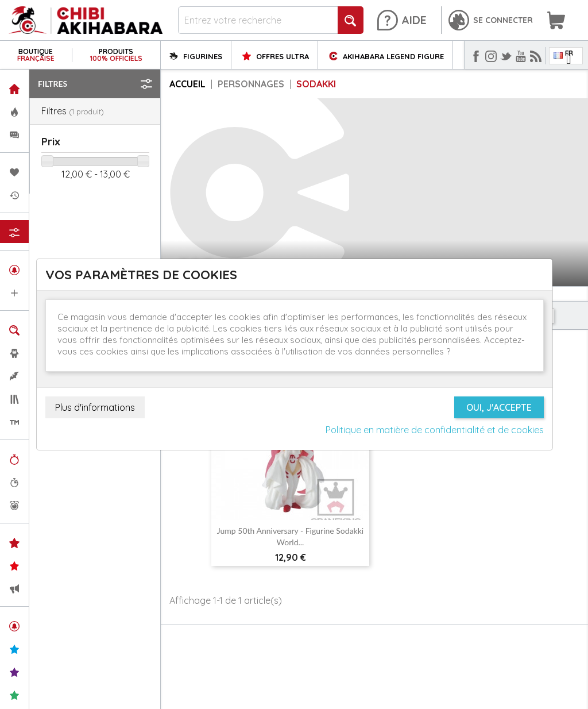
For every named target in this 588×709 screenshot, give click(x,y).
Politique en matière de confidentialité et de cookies (435, 430)
